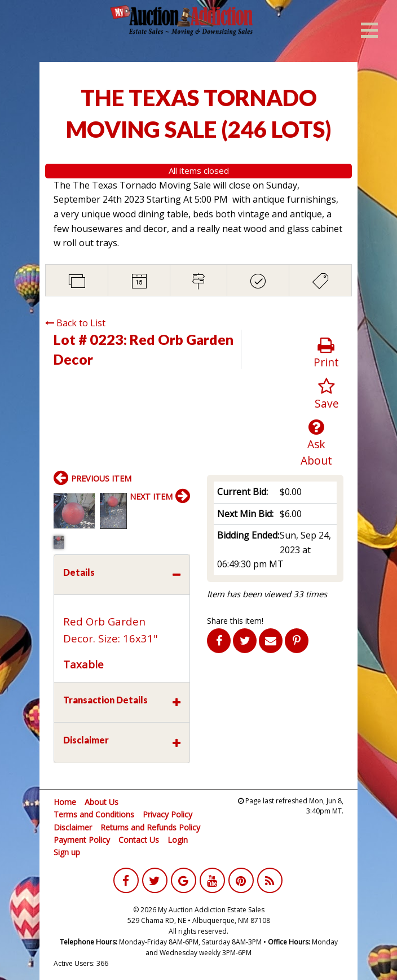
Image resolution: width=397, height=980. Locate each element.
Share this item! (235, 621)
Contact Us (139, 840)
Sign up (67, 852)
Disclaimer (73, 827)
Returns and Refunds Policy (150, 827)
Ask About (316, 443)
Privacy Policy (167, 814)
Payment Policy (82, 840)
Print (326, 353)
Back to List (75, 323)
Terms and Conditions (94, 814)
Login (178, 840)
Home (65, 802)
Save (327, 394)
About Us (102, 802)
